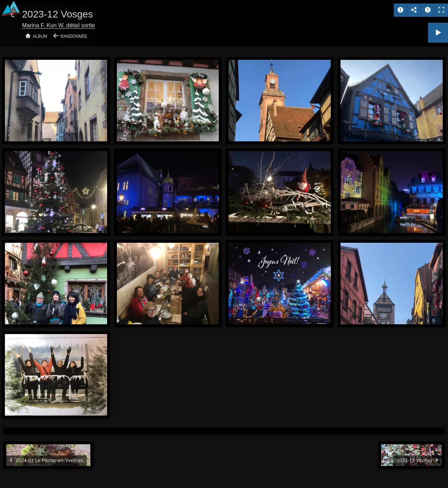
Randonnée (74, 36)
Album (40, 36)
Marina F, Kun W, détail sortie (58, 25)
